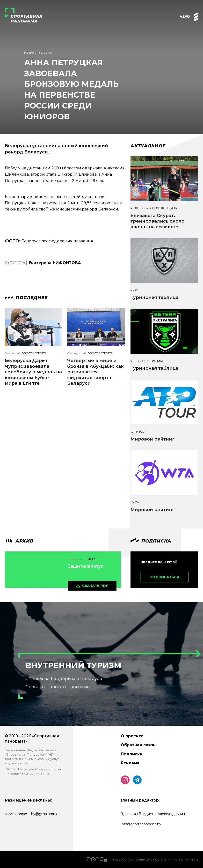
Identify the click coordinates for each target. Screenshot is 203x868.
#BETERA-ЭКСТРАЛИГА (147, 361)
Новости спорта (39, 53)
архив (19, 541)
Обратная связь (138, 745)
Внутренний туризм (73, 665)
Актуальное (148, 146)
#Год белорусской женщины (154, 208)
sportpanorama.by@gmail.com (31, 814)
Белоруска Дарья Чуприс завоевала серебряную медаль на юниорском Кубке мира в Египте (33, 372)
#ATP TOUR (138, 432)
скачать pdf (95, 586)
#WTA (135, 503)
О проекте (132, 736)
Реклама (130, 763)
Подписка (131, 754)
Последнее (26, 298)
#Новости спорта (32, 353)
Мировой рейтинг (152, 439)
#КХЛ (134, 290)
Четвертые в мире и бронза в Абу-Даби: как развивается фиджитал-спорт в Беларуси (95, 372)
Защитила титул (86, 566)
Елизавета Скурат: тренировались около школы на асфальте (157, 221)
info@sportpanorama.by (141, 824)
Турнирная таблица (154, 297)
